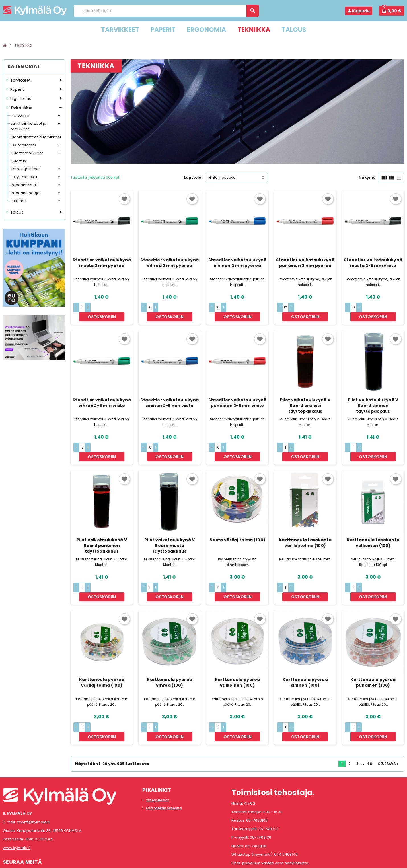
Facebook (9, 838)
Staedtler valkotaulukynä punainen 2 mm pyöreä (305, 263)
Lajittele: (193, 177)
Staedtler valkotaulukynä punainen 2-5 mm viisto (238, 393)
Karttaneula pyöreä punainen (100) (373, 655)
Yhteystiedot (157, 763)
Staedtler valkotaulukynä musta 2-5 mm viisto (373, 263)
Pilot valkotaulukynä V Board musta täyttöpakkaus (169, 527)
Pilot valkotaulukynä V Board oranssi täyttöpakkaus (305, 396)
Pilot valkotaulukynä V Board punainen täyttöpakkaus (102, 527)
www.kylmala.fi (17, 810)
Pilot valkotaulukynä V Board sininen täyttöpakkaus (373, 396)
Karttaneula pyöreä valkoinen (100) (238, 655)
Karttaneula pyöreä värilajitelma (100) (102, 655)
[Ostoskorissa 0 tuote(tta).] (391, 11)
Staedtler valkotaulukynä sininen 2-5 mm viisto (169, 393)
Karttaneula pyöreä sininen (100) (305, 655)
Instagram (24, 838)
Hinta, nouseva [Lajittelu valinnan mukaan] (222, 177)
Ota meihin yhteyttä (164, 771)
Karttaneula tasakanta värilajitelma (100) (305, 524)
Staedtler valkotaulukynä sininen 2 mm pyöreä (238, 263)
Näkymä (367, 177)
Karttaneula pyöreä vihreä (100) (169, 655)
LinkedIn (39, 838)
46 (370, 727)
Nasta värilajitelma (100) (237, 521)
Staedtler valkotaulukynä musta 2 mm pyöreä (102, 263)
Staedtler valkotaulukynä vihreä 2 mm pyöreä (169, 263)
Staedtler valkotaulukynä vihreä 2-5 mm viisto (102, 393)
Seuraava (389, 727)
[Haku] (166, 11)
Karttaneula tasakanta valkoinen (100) (373, 524)
